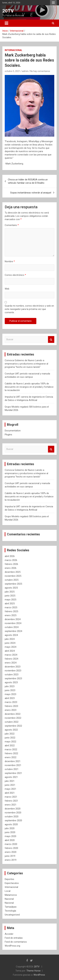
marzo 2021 (11, 797)
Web (7, 289)
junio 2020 (10, 832)
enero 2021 (11, 805)
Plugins (8, 435)
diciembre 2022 (13, 714)
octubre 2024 (12, 627)
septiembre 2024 (13, 631)
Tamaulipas (11, 907)
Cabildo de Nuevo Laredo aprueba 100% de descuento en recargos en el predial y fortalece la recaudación (29, 387)
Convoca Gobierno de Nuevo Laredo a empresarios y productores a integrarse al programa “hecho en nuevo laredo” (26, 364)
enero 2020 (11, 852)
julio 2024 (10, 639)
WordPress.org (12, 946)
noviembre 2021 (13, 765)
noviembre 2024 (13, 623)
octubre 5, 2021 (12, 71)
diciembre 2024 (13, 619)
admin (25, 71)
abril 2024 (10, 651)
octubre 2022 (12, 722)
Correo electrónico (15, 275)
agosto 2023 (11, 682)
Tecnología (10, 911)
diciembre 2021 (13, 761)
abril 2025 (10, 604)
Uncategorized (12, 915)
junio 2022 (10, 738)
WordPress (39, 975)
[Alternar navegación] (6, 23)
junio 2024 (10, 643)
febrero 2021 (11, 801)
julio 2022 (10, 734)
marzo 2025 (11, 607)
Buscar (51, 339)
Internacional (13, 50)
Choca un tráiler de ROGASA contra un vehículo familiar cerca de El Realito (28, 181)
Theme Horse (34, 971)
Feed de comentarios (16, 942)
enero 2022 (11, 757)
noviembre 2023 (13, 671)
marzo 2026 (11, 560)
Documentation (13, 431)
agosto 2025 (11, 588)
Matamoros (11, 895)
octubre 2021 (12, 769)
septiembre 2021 (13, 773)
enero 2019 (11, 860)
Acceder (9, 934)
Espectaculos (12, 883)
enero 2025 (11, 615)
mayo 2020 (10, 836)
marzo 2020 (11, 844)
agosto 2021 (11, 777)
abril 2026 (10, 556)
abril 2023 (10, 698)
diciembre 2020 (13, 809)
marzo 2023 (11, 702)
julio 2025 (10, 592)
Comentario (12, 225)
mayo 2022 (10, 742)
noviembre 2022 (13, 718)
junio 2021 (10, 785)
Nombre (10, 261)
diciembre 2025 (13, 572)
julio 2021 (10, 781)
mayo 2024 (10, 647)
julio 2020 (10, 828)
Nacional (9, 899)
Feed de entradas (14, 938)
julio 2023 (10, 686)
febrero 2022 (11, 753)
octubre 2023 (12, 675)
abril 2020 (10, 840)
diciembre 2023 (13, 667)
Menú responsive (53, 3)
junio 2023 (10, 690)
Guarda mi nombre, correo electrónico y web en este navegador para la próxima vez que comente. (29, 309)
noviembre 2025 (13, 576)
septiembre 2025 (13, 584)
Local (8, 891)
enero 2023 (11, 710)
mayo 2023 (10, 694)
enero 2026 (11, 568)
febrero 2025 (11, 611)
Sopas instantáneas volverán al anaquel (31, 193)
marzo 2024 (11, 655)
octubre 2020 (12, 817)
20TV (8, 11)
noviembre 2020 (13, 813)
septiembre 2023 (13, 678)
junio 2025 (10, 596)
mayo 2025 (10, 600)
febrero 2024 (11, 659)
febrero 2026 (11, 564)
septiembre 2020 (13, 820)
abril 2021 (10, 793)
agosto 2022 (11, 730)
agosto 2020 (11, 824)
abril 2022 (10, 746)
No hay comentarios (40, 71)
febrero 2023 (11, 706)
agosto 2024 (11, 635)
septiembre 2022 (13, 726)
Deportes (9, 879)
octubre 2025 (12, 580)
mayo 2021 (10, 789)
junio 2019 (10, 856)
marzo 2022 (11, 749)
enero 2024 (11, 663)
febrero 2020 (11, 848)
